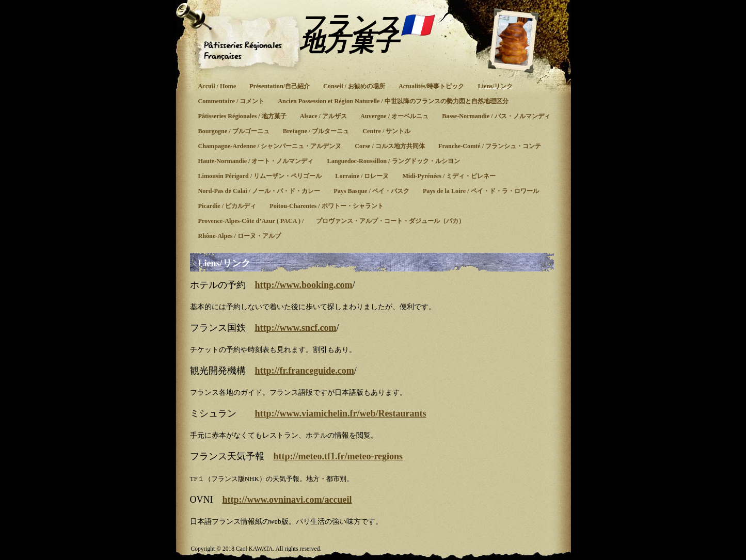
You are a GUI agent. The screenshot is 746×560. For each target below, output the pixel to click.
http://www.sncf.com (296, 328)
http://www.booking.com (304, 285)
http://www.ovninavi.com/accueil (287, 500)
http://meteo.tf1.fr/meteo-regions (338, 456)
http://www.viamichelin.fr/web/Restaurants (341, 413)
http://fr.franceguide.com (305, 371)
